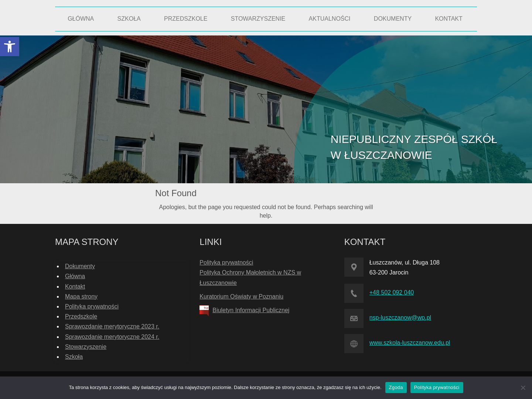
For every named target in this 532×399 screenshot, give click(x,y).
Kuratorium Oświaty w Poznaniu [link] (241, 296)
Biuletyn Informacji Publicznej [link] (251, 310)
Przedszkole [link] (81, 316)
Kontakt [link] (75, 287)
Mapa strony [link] (81, 296)
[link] (10, 47)
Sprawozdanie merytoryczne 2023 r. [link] (112, 326)
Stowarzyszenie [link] (86, 347)
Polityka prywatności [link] (92, 306)
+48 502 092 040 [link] (392, 292)
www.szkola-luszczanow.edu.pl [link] (410, 343)
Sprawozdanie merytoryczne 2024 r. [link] (112, 337)
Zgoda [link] (396, 387)
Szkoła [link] (74, 357)
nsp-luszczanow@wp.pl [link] (400, 318)
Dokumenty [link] (80, 266)
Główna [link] (75, 276)
